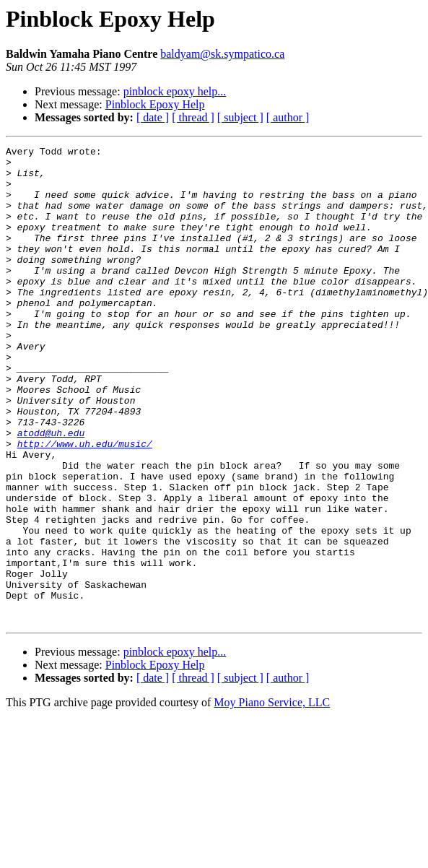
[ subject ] (240, 117)
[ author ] (288, 117)
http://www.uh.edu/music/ (85, 504)
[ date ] (153, 117)
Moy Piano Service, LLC (272, 798)
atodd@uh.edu (51, 491)
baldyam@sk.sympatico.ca (222, 54)
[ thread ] (193, 117)
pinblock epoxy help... (175, 91)
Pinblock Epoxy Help (155, 104)
